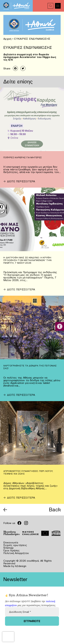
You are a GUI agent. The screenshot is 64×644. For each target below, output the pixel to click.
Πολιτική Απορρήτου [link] (16, 553)
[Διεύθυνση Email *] (32, 612)
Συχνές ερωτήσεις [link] (15, 545)
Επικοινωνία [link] (11, 542)
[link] (60, 326)
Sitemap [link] (8, 548)
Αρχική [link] (7, 39)
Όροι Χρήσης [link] (11, 550)
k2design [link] (21, 566)
